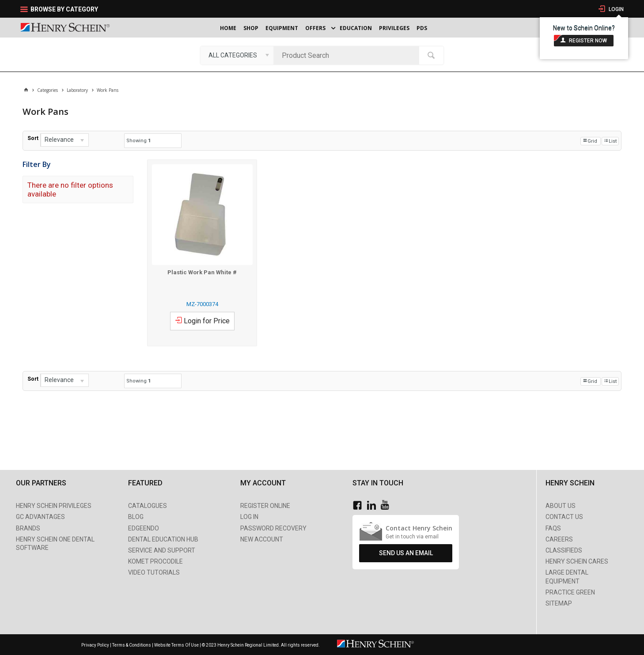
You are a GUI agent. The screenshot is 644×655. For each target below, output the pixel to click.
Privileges (394, 28)
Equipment (282, 28)
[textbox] (349, 55)
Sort (33, 138)
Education (356, 28)
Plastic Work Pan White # (202, 272)
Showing (138, 141)
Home (228, 28)
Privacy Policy (96, 645)
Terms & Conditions (132, 645)
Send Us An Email (406, 553)
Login (616, 9)
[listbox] (237, 55)
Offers (315, 28)
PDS (422, 28)
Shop (251, 28)
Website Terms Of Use (176, 645)
